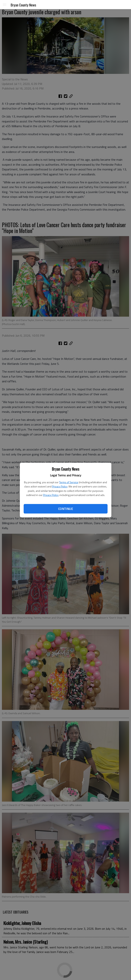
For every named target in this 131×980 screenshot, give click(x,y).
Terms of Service (69, 482)
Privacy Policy (60, 486)
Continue (65, 509)
